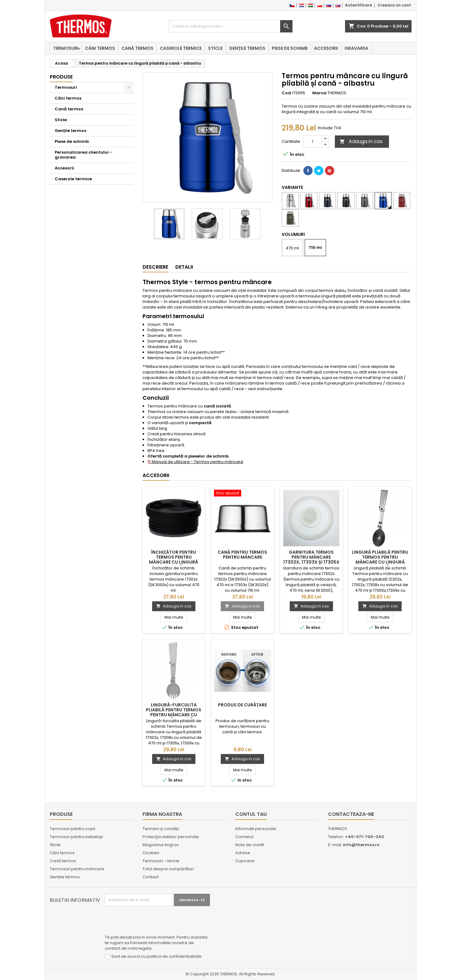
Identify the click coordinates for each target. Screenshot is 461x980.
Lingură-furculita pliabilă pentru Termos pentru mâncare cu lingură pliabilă (174, 712)
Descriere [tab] (155, 267)
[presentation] (152, 921)
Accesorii (326, 48)
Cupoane (245, 861)
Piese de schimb (290, 48)
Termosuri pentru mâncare (77, 869)
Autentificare (359, 5)
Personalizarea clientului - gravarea (83, 155)
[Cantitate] (313, 142)
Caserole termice (181, 48)
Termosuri (66, 48)
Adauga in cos (361, 141)
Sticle (215, 48)
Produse (61, 77)
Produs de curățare (242, 705)
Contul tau (251, 814)
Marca (319, 93)
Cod (286, 93)
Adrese (243, 853)
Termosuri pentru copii (73, 829)
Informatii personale (256, 829)
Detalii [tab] (184, 267)
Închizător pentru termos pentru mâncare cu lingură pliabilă (174, 560)
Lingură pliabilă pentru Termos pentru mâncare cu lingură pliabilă (380, 560)
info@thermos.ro (361, 845)
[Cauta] (231, 26)
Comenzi (244, 837)
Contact (151, 877)
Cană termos (137, 48)
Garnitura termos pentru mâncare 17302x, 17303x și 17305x (311, 557)
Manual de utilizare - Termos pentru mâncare (195, 462)
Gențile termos (247, 48)
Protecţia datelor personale (171, 837)
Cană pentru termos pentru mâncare (242, 555)
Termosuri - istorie (161, 861)
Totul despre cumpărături (168, 869)
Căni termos (100, 48)
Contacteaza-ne (351, 814)
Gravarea (356, 48)
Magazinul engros (161, 845)
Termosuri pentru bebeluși (76, 837)
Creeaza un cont (394, 5)
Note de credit (250, 845)
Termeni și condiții (161, 829)
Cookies (151, 853)
